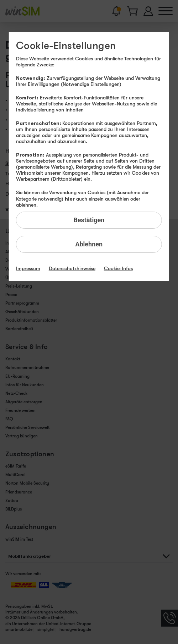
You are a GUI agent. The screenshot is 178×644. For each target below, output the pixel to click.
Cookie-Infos (118, 268)
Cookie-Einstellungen (66, 46)
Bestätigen (89, 220)
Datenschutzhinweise (72, 268)
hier (70, 199)
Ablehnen (89, 244)
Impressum (28, 268)
